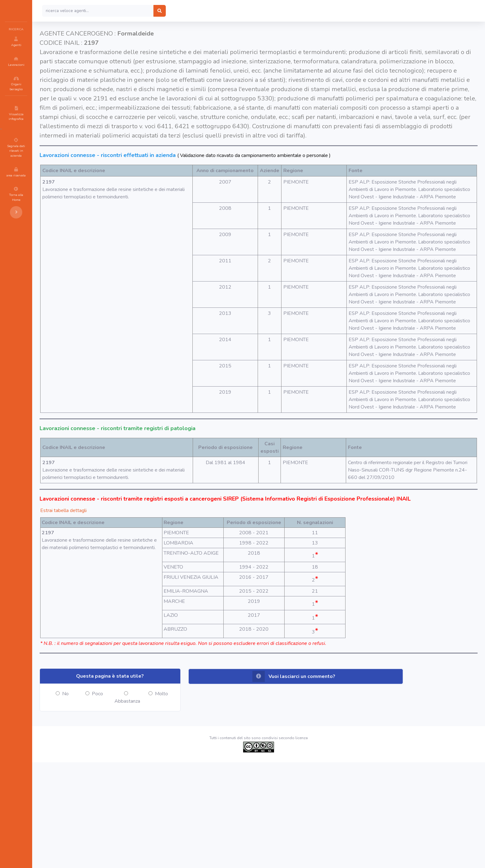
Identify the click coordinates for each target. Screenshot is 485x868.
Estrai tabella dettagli (101, 594)
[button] (311, 782)
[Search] (135, 11)
